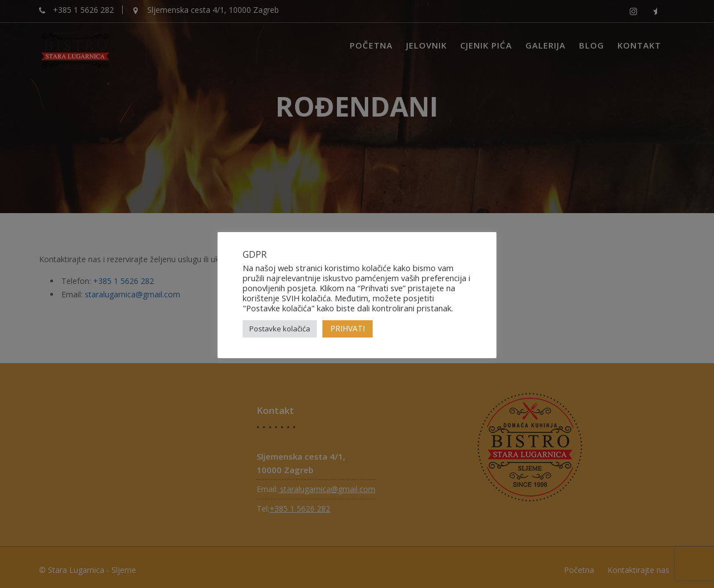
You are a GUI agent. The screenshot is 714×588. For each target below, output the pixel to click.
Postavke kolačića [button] (280, 329)
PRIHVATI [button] (348, 328)
